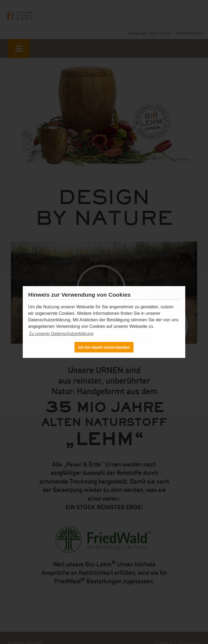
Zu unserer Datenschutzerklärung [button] (61, 334)
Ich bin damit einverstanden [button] (104, 347)
